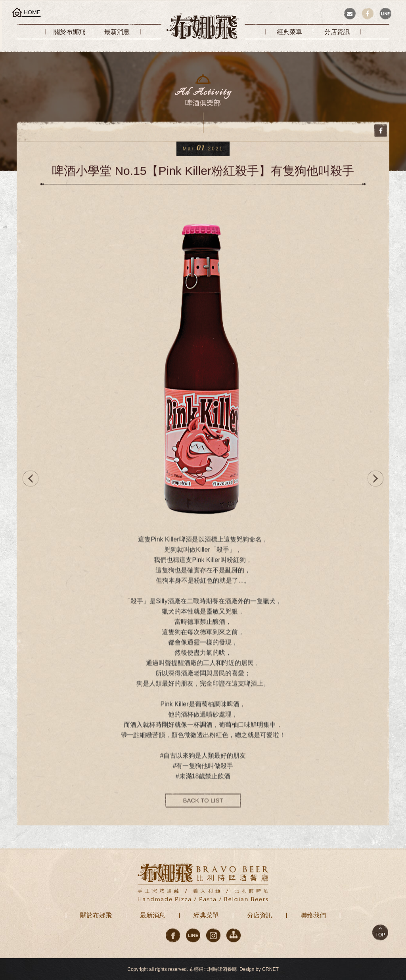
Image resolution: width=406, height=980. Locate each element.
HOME (32, 12)
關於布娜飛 (96, 915)
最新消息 (153, 915)
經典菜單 (206, 915)
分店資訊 (260, 915)
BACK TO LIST (203, 807)
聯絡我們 (313, 915)
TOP (380, 935)
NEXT (377, 479)
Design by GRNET (259, 969)
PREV (29, 479)
